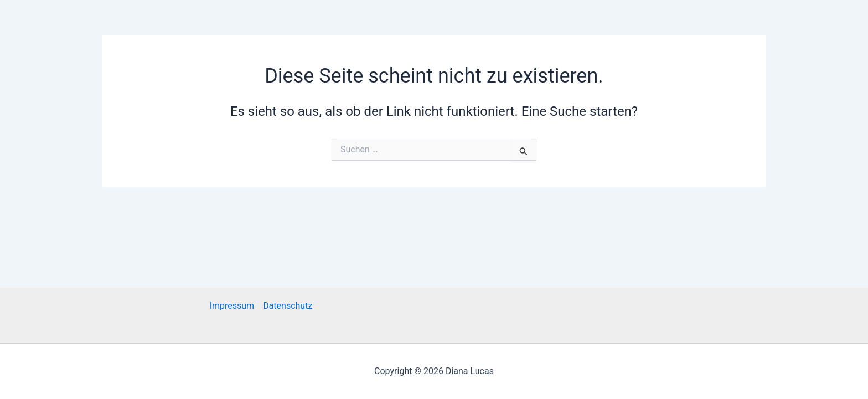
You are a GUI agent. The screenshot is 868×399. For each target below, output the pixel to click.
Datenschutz (288, 306)
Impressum (232, 306)
